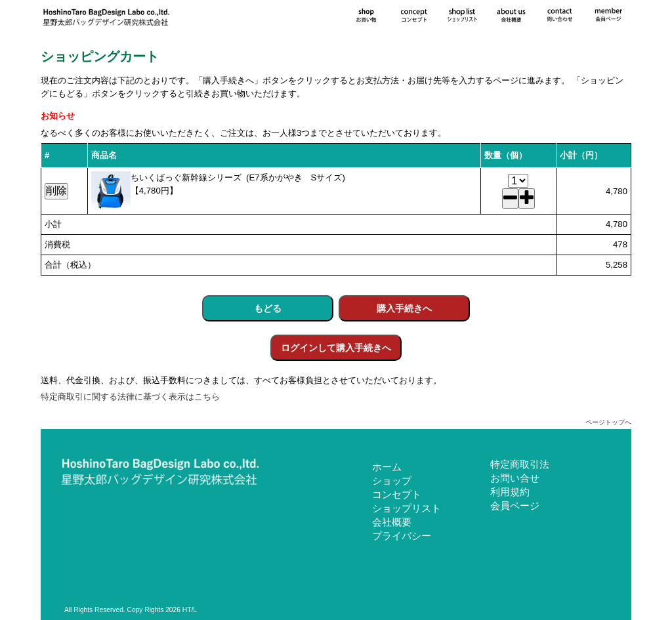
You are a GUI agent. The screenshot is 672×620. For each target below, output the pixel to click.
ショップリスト (407, 508)
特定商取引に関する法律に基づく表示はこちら (130, 397)
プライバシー (402, 536)
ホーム (387, 467)
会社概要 (392, 522)
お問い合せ (515, 478)
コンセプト (397, 494)
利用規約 (510, 492)
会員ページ (515, 506)
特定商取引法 (520, 464)
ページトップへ (608, 422)
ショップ (392, 481)
